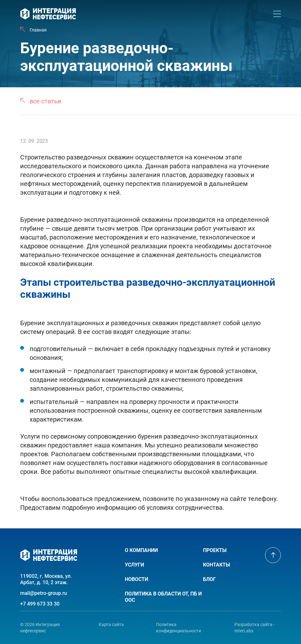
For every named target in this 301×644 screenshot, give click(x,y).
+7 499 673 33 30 (40, 604)
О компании (141, 550)
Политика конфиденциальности (179, 628)
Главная (38, 30)
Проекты (215, 550)
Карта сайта (111, 624)
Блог (209, 579)
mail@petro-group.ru (43, 593)
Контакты (217, 565)
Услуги (134, 565)
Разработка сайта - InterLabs (255, 628)
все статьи (46, 101)
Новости (136, 579)
